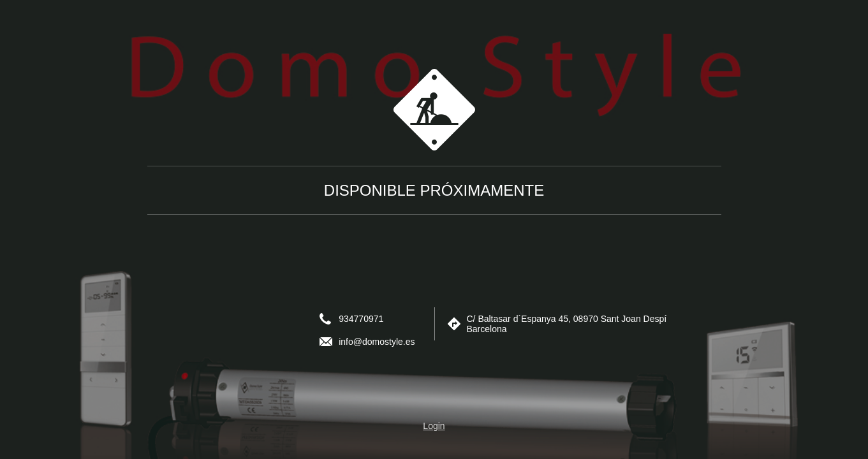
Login (434, 426)
